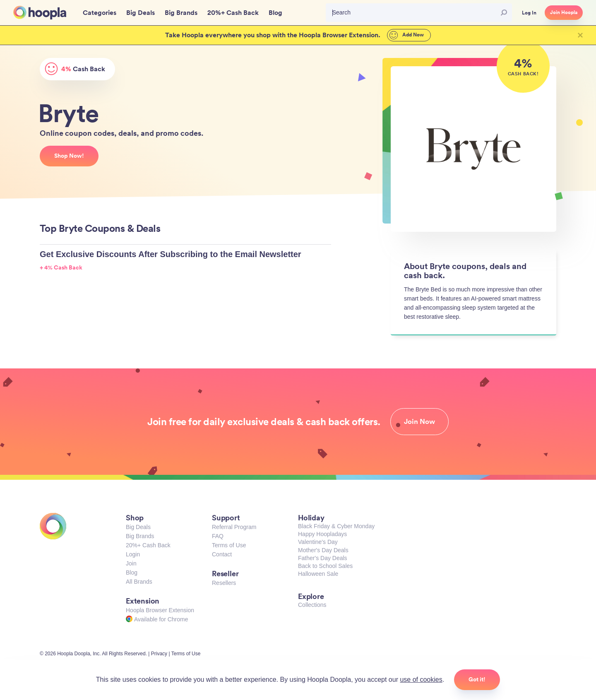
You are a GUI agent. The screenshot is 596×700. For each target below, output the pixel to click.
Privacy (159, 654)
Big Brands (140, 536)
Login (133, 554)
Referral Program (234, 527)
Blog (132, 573)
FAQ (218, 536)
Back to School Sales (325, 566)
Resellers (224, 583)
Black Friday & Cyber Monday (336, 526)
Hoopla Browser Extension (160, 610)
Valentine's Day (318, 542)
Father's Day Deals (323, 558)
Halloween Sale (318, 574)
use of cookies (421, 680)
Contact (222, 554)
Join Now (419, 421)
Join (131, 563)
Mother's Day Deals (323, 550)
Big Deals (138, 527)
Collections (312, 605)
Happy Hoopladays (322, 534)
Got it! (477, 679)
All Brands (139, 582)
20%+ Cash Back (148, 545)
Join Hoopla (564, 12)
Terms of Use (229, 545)
